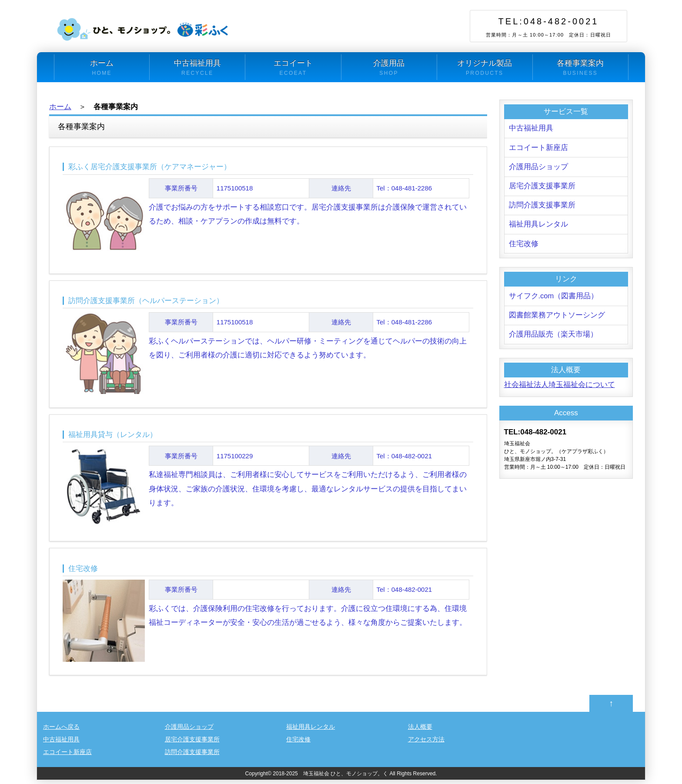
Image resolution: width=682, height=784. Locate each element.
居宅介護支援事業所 (542, 187)
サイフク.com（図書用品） (554, 299)
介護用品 (389, 68)
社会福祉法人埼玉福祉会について (560, 388)
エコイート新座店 (538, 148)
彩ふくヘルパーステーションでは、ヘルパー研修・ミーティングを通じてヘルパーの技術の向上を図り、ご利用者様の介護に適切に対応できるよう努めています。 (268, 329)
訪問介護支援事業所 (542, 207)
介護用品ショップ (538, 168)
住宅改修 (524, 246)
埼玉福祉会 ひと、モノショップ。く (346, 777)
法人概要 (420, 731)
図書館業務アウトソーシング (557, 318)
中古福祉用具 (197, 68)
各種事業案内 (580, 68)
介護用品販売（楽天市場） (553, 338)
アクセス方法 (426, 743)
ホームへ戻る (61, 731)
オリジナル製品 (485, 68)
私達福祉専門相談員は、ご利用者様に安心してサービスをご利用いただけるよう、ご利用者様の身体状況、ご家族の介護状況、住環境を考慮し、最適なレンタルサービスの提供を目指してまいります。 (268, 471)
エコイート (293, 68)
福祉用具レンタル (538, 226)
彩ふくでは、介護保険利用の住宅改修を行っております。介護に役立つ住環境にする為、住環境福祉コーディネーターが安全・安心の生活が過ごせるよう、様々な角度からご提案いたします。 (268, 598)
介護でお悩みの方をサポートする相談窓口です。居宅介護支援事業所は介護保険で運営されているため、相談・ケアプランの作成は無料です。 (268, 194)
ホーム (102, 68)
